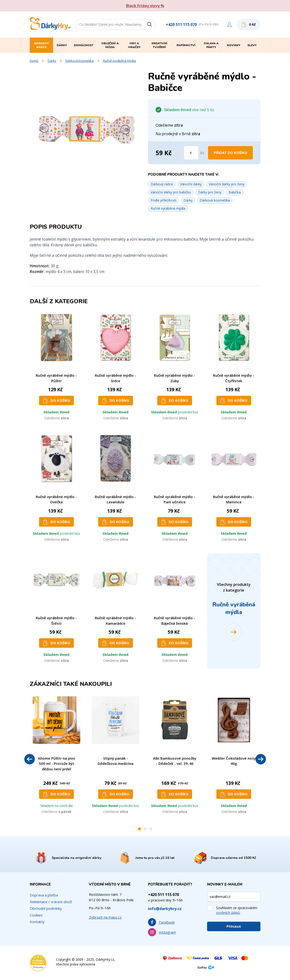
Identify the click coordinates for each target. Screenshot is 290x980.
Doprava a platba (44, 895)
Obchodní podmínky (46, 908)
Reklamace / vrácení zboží (51, 902)
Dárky (52, 61)
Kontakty (37, 922)
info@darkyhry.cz (165, 909)
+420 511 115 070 (181, 25)
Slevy (252, 45)
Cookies (36, 915)
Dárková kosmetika (80, 61)
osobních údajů (228, 913)
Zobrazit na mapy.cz (105, 917)
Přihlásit (234, 927)
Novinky (234, 45)
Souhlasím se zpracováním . (237, 910)
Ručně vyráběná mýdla (119, 61)
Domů (34, 61)
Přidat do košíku (230, 153)
